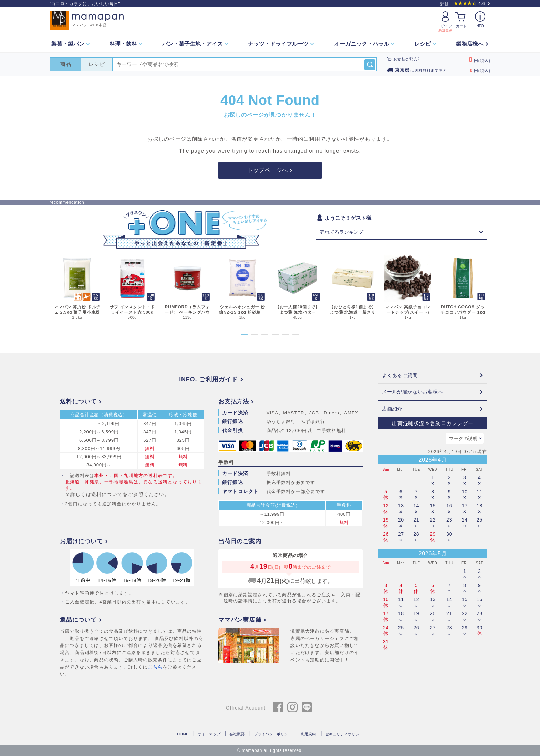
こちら (155, 667)
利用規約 (308, 734)
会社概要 (237, 734)
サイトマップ (209, 734)
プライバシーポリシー (273, 734)
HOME (183, 734)
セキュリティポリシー (344, 734)
